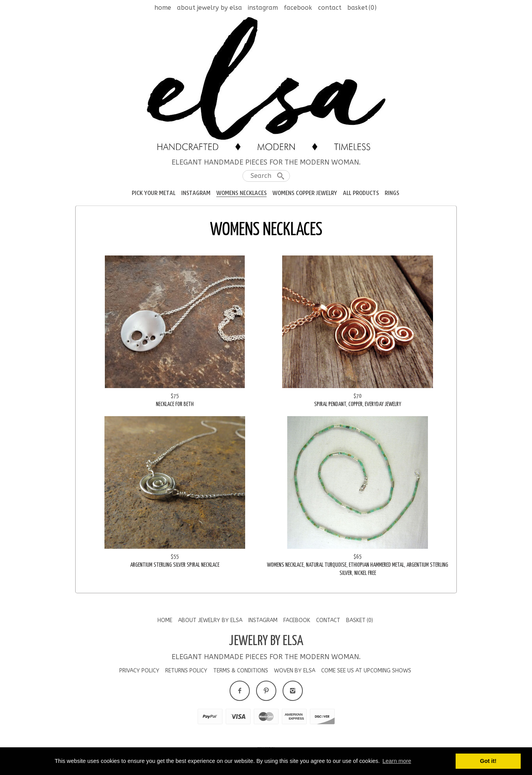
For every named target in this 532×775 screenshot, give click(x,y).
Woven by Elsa (295, 671)
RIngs (392, 193)
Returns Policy (186, 671)
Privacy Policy (139, 671)
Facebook (298, 8)
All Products (361, 193)
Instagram (263, 8)
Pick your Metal (154, 193)
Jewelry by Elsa (266, 641)
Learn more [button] (397, 761)
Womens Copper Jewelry (305, 193)
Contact (330, 8)
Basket (362, 8)
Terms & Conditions (241, 671)
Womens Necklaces (241, 193)
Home (163, 8)
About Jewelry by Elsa (209, 8)
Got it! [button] (488, 761)
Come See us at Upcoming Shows (366, 671)
